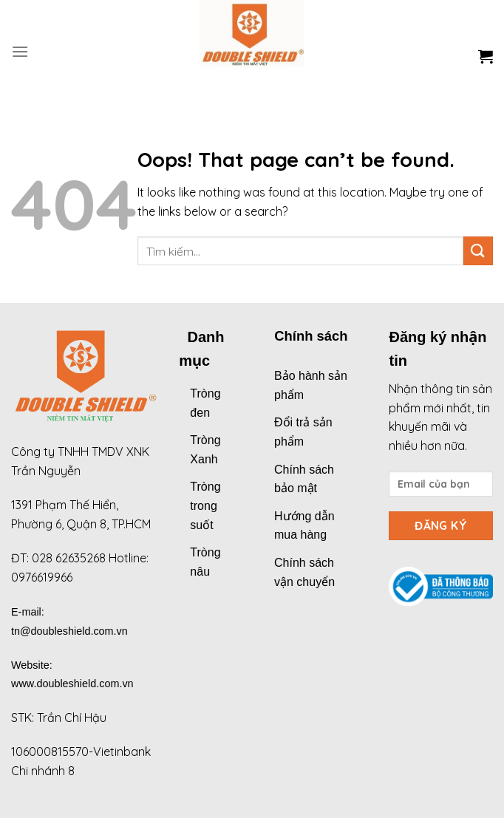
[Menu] (20, 51)
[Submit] (478, 251)
